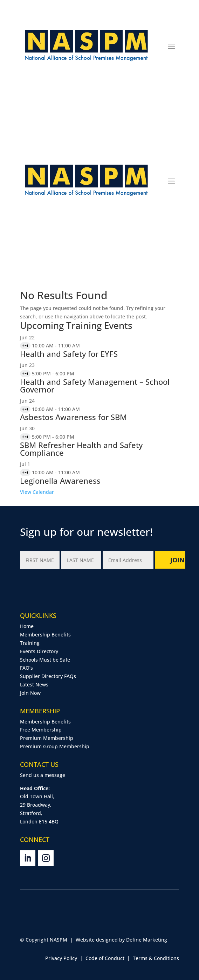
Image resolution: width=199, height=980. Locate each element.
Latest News (34, 684)
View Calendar (37, 492)
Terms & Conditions (156, 958)
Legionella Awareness (60, 481)
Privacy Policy (61, 958)
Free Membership (41, 730)
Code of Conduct (105, 958)
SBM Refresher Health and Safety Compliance (81, 449)
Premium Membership (47, 738)
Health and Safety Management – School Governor (95, 385)
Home (27, 626)
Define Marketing (147, 940)
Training (30, 643)
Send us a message (43, 775)
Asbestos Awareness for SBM (73, 417)
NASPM (59, 940)
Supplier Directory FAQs (48, 676)
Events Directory (39, 651)
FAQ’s (26, 668)
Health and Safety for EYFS (69, 354)
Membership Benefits (45, 635)
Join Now (30, 693)
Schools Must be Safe (45, 660)
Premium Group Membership (55, 746)
